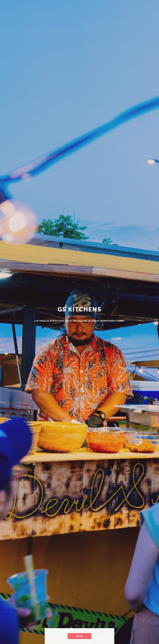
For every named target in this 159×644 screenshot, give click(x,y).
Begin (80, 636)
